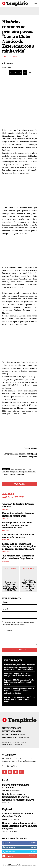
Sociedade (5, 509)
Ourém (5, 832)
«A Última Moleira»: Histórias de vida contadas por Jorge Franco (18, 557)
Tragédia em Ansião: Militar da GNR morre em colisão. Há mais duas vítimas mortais (29, 585)
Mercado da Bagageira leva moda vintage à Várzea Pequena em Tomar (18, 675)
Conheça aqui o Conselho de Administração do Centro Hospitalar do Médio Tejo (10, 586)
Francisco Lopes (30, 472)
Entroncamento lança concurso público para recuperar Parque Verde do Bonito (19, 699)
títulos (12, 474)
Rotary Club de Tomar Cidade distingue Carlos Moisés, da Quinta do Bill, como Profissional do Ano (19, 546)
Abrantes (6, 820)
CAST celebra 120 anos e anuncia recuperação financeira (18, 536)
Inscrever (32, 856)
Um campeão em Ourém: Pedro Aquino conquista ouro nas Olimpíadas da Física (17, 525)
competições (19, 472)
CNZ (11, 472)
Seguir (33, 847)
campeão (6, 472)
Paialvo (5, 791)
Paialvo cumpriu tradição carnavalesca (16, 786)
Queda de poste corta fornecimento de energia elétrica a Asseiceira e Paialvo (18, 797)
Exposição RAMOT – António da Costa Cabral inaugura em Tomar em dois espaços (19, 682)
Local (4, 803)
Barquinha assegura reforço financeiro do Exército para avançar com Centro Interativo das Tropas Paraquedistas (19, 667)
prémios (6, 474)
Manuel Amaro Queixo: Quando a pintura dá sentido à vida (18, 515)
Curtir (33, 843)
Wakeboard (20, 474)
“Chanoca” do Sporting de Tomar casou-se (18, 505)
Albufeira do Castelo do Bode (21, 469)
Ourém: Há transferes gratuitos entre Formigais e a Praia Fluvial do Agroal (19, 826)
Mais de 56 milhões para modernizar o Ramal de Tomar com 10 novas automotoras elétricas (19, 691)
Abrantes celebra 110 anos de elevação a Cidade (17, 815)
